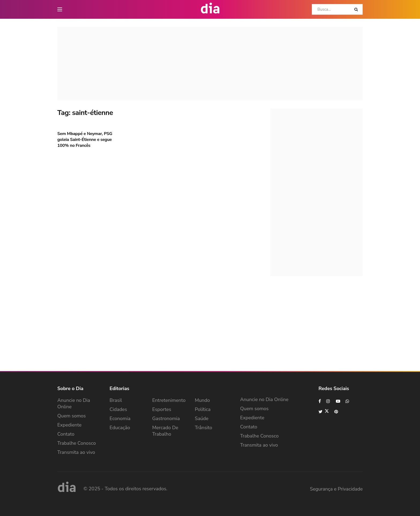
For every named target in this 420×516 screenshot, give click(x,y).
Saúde (202, 418)
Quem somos (72, 416)
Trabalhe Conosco (77, 443)
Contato (66, 434)
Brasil (116, 400)
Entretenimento (169, 400)
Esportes (162, 409)
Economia (120, 418)
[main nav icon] (60, 9)
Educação (120, 428)
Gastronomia (166, 418)
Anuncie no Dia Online (74, 403)
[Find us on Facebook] (320, 401)
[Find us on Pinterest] (336, 412)
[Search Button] (357, 9)
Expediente (69, 425)
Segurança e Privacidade (336, 489)
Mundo (202, 400)
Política (203, 409)
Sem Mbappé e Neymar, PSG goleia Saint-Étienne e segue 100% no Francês (85, 140)
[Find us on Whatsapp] (348, 401)
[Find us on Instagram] (328, 401)
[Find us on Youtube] (338, 401)
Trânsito (203, 428)
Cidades (118, 409)
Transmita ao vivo (76, 452)
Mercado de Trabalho (165, 431)
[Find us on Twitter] (324, 412)
